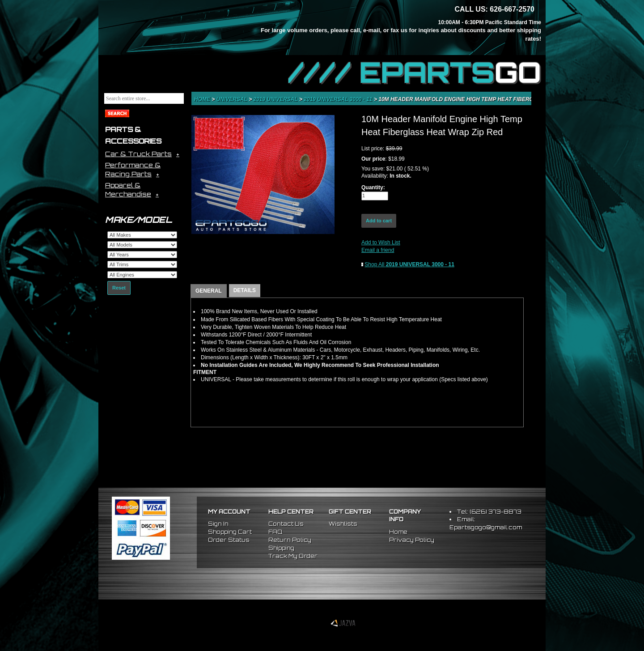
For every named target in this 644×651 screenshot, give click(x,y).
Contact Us (286, 524)
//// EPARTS (415, 72)
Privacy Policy (412, 540)
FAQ (275, 532)
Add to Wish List (381, 243)
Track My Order (293, 556)
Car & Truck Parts (138, 154)
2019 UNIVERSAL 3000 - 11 (339, 99)
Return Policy (290, 540)
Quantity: (373, 187)
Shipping (281, 548)
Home (203, 99)
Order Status (229, 540)
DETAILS (245, 290)
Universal (233, 99)
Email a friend (378, 250)
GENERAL (209, 291)
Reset (119, 288)
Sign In (218, 524)
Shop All (409, 264)
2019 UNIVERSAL (277, 99)
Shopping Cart (230, 532)
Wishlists (343, 524)
